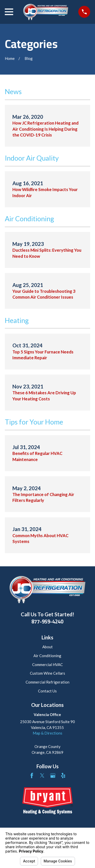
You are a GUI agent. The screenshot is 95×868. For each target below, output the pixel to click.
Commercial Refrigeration (48, 682)
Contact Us (47, 691)
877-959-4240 (47, 622)
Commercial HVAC (48, 665)
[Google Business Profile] (53, 776)
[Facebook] (32, 776)
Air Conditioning (47, 656)
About (48, 647)
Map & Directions (48, 733)
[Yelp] (63, 776)
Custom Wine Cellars (48, 673)
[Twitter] (42, 776)
